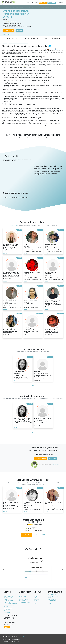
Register (7, 627)
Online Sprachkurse (24, 599)
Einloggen (60, 3)
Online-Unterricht (8, 601)
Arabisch (36, 595)
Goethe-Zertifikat (52, 601)
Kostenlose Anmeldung (9, 30)
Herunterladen (56, 465)
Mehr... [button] (5, 253)
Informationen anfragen (40, 458)
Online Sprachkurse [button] (31, 7)
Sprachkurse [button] (8, 7)
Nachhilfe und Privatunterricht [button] (46, 7)
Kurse (6, 599)
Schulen (6, 607)
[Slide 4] (34, 587)
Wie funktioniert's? (7, 35)
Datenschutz (7, 609)
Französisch (36, 599)
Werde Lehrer (19, 30)
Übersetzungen (8, 608)
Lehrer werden (52, 3)
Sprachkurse (22, 601)
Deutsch (36, 596)
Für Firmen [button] (58, 7)
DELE (49, 598)
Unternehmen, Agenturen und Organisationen (10, 604)
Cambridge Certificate (53, 596)
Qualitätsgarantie (13, 226)
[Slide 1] (27, 587)
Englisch (36, 598)
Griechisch (36, 601)
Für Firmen (21, 595)
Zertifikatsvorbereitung (24, 602)
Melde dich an (43, 3)
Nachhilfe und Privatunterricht (23, 597)
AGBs (5, 611)
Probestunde (7, 602)
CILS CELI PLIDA (52, 595)
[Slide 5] (36, 587)
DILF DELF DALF (52, 599)
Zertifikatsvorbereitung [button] (19, 7)
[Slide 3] (32, 587)
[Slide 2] (30, 587)
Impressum (7, 612)
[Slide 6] (39, 587)
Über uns (6, 595)
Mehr (28, 3)
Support (35, 3)
